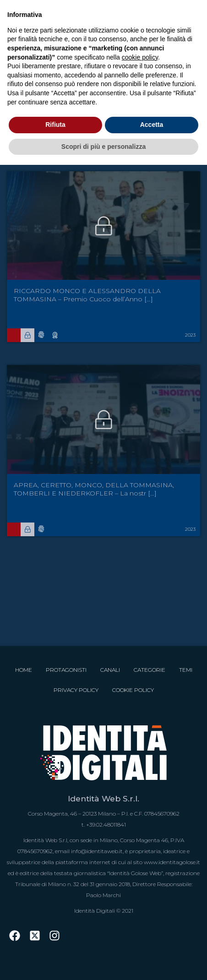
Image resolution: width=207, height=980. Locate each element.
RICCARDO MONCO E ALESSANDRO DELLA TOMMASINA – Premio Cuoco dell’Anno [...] (87, 295)
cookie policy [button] (140, 57)
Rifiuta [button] (55, 125)
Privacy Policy (76, 690)
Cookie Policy (133, 690)
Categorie (150, 670)
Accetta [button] (152, 125)
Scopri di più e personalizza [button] (103, 147)
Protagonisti (66, 670)
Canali (110, 670)
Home (24, 670)
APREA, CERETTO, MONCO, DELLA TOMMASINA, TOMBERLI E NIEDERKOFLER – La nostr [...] (94, 489)
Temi (186, 670)
